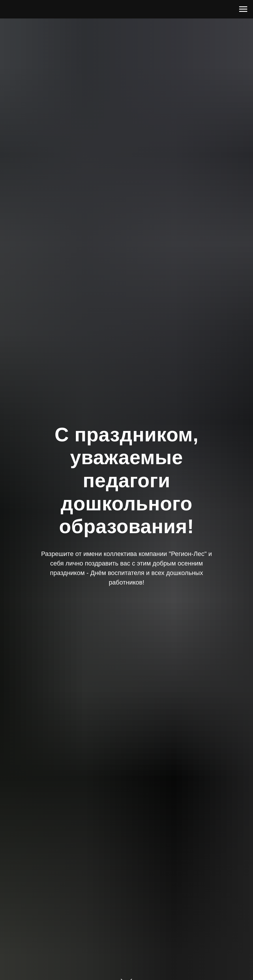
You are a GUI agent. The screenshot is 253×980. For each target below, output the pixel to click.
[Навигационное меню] (243, 9)
